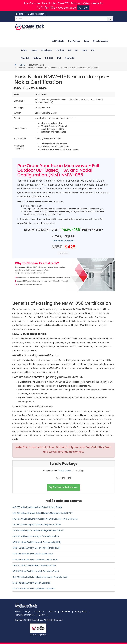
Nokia (22, 65)
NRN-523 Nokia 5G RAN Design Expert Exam (33, 554)
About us (52, 611)
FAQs (27, 611)
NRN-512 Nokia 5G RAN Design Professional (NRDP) (36, 548)
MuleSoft (25, 58)
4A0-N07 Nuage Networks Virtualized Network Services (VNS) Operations (45, 519)
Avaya (34, 50)
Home (19, 14)
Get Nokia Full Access (63, 487)
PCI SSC (49, 58)
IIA (76, 50)
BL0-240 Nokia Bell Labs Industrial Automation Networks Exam (40, 577)
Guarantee (65, 611)
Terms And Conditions (25, 615)
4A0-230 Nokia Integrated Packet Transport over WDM (37, 525)
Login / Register (35, 14)
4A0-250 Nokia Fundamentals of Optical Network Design (38, 507)
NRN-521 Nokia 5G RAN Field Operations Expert (34, 565)
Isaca (85, 50)
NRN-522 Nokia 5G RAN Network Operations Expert (36, 571)
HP (69, 50)
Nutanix (37, 58)
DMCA (42, 615)
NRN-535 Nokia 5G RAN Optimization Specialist (34, 589)
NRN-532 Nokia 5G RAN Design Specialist (31, 583)
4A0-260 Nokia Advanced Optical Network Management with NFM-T (43, 513)
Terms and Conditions (64, 241)
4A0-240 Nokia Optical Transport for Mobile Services (36, 536)
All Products (58, 41)
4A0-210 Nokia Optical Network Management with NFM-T (38, 530)
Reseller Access (101, 41)
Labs (86, 41)
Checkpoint (47, 50)
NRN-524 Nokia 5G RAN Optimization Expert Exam (35, 560)
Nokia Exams (65, 471)
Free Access (74, 41)
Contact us (39, 611)
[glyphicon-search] (110, 19)
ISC (93, 50)
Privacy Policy (81, 611)
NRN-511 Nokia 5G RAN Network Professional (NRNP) (37, 542)
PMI (59, 58)
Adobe (24, 50)
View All (70, 58)
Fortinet (60, 50)
